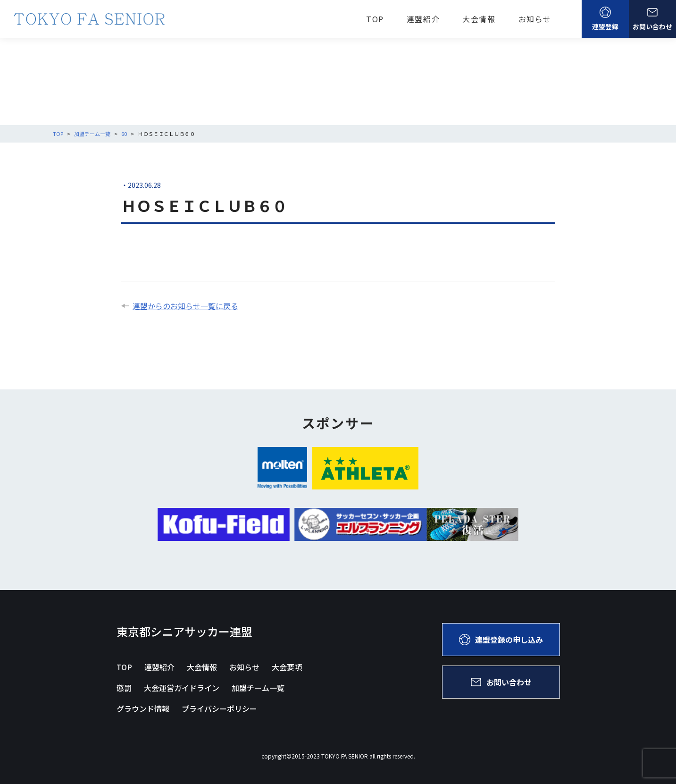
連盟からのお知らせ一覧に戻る (180, 306)
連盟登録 (605, 19)
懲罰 (124, 688)
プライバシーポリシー (219, 708)
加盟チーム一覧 (258, 688)
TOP (375, 19)
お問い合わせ (652, 19)
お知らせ (535, 19)
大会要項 (287, 667)
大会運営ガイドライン (182, 688)
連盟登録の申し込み (501, 640)
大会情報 (479, 19)
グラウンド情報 (143, 708)
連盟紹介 (423, 19)
